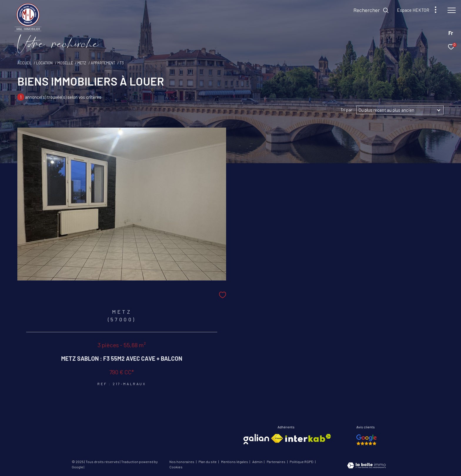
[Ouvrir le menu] (452, 10)
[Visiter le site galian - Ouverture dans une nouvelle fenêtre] (256, 439)
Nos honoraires (182, 462)
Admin (258, 462)
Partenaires (276, 462)
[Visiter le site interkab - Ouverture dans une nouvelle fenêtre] (308, 438)
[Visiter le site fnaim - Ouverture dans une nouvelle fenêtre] (277, 438)
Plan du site (208, 462)
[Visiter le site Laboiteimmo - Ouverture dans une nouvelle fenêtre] (366, 466)
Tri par (346, 110)
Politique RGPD (302, 462)
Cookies (176, 467)
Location (44, 63)
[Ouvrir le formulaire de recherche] (371, 10)
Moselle (65, 63)
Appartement (103, 63)
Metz (82, 63)
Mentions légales (235, 462)
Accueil (25, 63)
